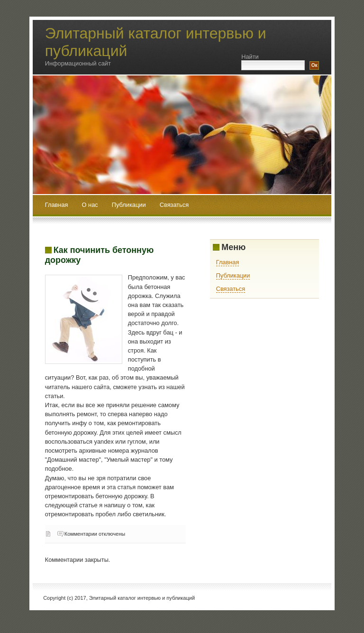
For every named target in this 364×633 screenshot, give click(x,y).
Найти (250, 57)
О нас (91, 205)
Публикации (130, 205)
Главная (57, 205)
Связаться (174, 205)
